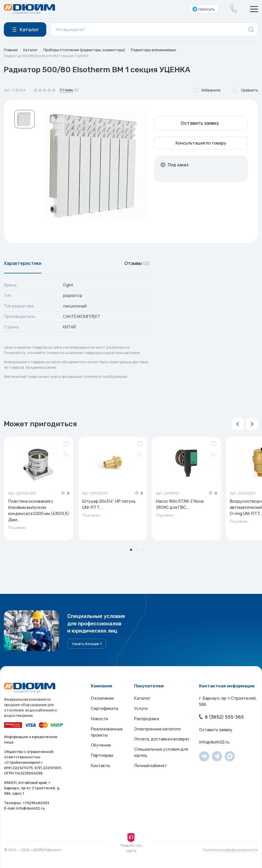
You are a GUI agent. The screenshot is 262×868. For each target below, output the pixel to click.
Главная (11, 50)
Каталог (30, 50)
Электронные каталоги (157, 729)
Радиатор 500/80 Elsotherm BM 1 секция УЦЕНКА (47, 56)
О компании (102, 698)
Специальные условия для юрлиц (161, 752)
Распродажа (146, 719)
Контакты (100, 766)
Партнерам (102, 756)
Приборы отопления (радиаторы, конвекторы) (84, 50)
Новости (99, 719)
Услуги (141, 708)
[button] (238, 424)
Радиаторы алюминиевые (154, 50)
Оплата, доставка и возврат (162, 739)
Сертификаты (105, 708)
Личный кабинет (150, 766)
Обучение (101, 745)
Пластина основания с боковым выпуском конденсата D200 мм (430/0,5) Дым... (39, 510)
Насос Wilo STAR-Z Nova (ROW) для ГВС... (180, 504)
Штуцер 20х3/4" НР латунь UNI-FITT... (109, 504)
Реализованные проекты (107, 732)
